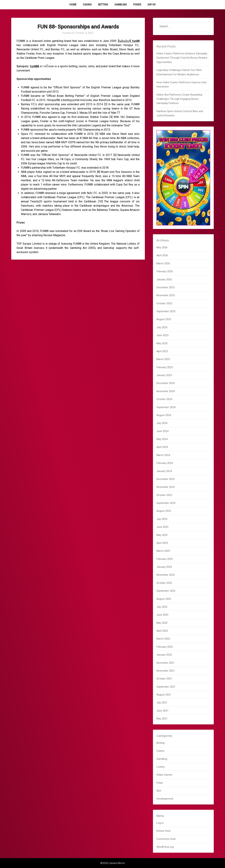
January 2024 (164, 471)
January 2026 (164, 279)
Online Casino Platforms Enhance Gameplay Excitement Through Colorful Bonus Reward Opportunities (182, 58)
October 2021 (164, 679)
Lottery (161, 767)
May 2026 (162, 247)
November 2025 (166, 295)
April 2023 (162, 543)
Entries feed (163, 831)
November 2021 (166, 671)
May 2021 (162, 719)
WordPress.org (165, 847)
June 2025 (162, 335)
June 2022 (162, 615)
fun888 (34, 66)
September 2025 (166, 311)
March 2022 (163, 639)
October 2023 (164, 495)
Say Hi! (152, 5)
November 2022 (166, 575)
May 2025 (162, 343)
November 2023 (166, 487)
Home (73, 5)
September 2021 (166, 687)
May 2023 (162, 535)
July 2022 (162, 607)
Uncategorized (165, 799)
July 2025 (162, 327)
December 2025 (165, 287)
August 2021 (164, 695)
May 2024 (162, 439)
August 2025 (164, 319)
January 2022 (164, 655)
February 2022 (165, 647)
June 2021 (162, 711)
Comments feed (166, 839)
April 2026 (162, 255)
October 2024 (164, 399)
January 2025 (164, 375)
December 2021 (165, 663)
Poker (137, 5)
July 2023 (162, 519)
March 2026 (163, 263)
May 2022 (162, 623)
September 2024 (166, 407)
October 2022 (164, 583)
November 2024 (166, 391)
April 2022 (162, 631)
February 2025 (165, 367)
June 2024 (162, 431)
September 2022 (166, 591)
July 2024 (162, 423)
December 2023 (165, 479)
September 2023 (166, 503)
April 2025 (162, 351)
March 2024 (163, 455)
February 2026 (165, 271)
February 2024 (165, 463)
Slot (159, 791)
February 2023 (165, 559)
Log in (160, 823)
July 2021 (162, 703)
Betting (103, 5)
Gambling (121, 5)
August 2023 (164, 511)
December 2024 (165, 383)
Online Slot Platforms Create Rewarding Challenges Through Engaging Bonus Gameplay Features (179, 99)
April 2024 (162, 447)
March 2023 (163, 551)
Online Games (164, 775)
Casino (87, 5)
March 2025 (163, 359)
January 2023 (164, 567)
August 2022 (164, 599)
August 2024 (164, 415)
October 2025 (164, 303)
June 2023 (162, 527)
